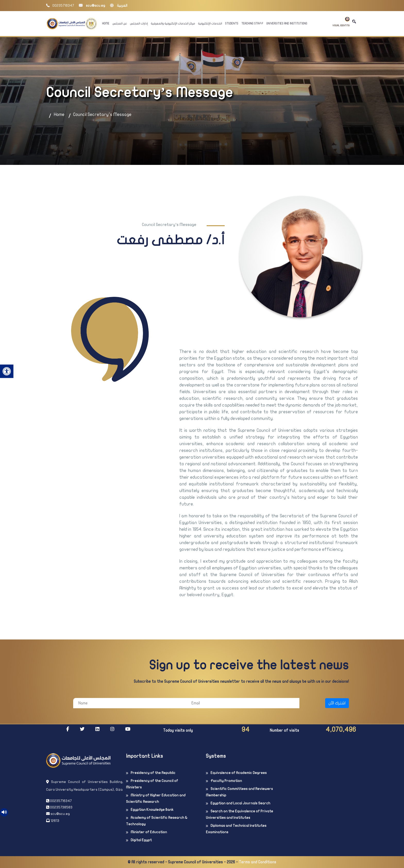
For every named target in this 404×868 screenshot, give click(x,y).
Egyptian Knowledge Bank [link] (152, 810)
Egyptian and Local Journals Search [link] (240, 803)
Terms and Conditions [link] (258, 862)
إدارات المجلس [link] (139, 23)
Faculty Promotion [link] (226, 781)
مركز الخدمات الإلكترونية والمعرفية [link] (173, 23)
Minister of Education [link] (149, 832)
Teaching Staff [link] (252, 23)
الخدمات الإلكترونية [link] (210, 23)
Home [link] (106, 23)
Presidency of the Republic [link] (153, 773)
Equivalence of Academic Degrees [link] (239, 773)
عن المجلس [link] (120, 23)
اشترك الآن (337, 703)
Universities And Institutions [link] (287, 23)
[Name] (130, 703)
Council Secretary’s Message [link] (102, 115)
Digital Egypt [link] (141, 840)
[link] (7, 371)
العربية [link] (119, 6)
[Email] (243, 703)
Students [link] (232, 23)
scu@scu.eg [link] (92, 6)
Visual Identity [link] (341, 22)
